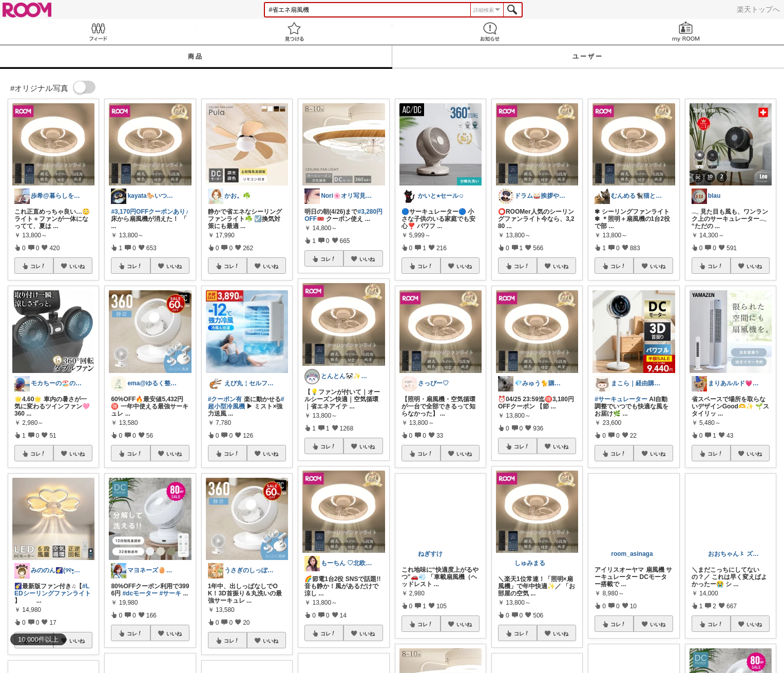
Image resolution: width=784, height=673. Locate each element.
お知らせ (490, 32)
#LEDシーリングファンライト (53, 590)
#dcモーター (140, 593)
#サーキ (170, 593)
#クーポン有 (225, 399)
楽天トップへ (758, 9)
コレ (38, 266)
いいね (77, 266)
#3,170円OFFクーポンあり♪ (150, 212)
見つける (294, 32)
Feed (98, 32)
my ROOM (686, 32)
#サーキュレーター (621, 399)
